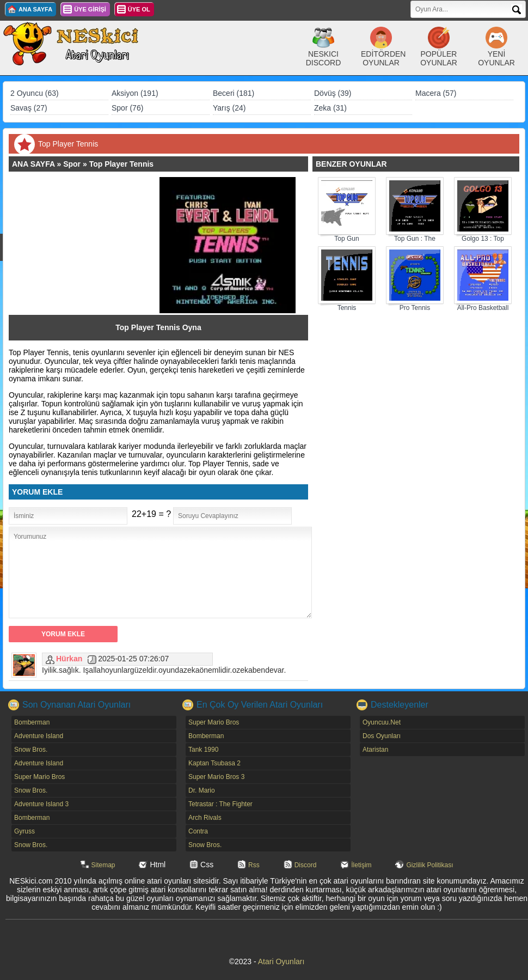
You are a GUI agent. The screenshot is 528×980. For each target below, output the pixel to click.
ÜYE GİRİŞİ (90, 9)
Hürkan (69, 659)
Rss (254, 865)
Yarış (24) (229, 108)
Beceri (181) (234, 93)
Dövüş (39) (333, 93)
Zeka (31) (330, 108)
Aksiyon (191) (135, 93)
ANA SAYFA (35, 9)
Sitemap (103, 865)
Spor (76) (127, 108)
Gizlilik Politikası (429, 865)
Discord (306, 865)
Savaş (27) (29, 108)
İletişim (361, 865)
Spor (72, 164)
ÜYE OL (139, 9)
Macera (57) (436, 93)
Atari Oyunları (281, 961)
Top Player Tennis (122, 164)
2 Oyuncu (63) (35, 93)
